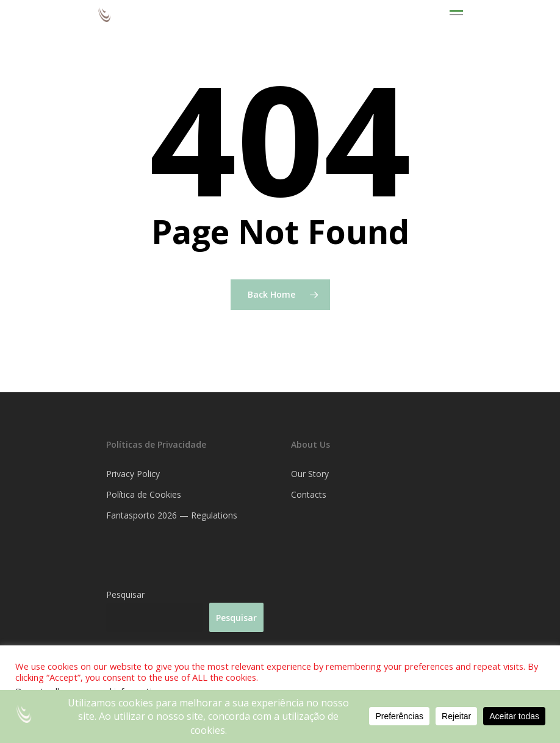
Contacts (309, 494)
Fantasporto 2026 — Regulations (172, 515)
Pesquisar (125, 594)
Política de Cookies (144, 494)
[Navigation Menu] (456, 15)
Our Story (310, 474)
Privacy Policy (133, 474)
